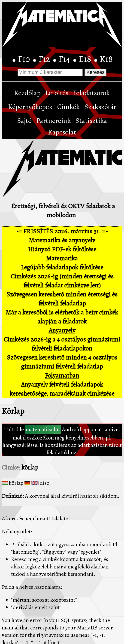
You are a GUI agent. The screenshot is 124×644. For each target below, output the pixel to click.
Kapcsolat (62, 132)
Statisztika (91, 121)
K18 (106, 59)
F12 (45, 59)
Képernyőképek (30, 107)
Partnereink (54, 121)
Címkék (69, 107)
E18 (86, 59)
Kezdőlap (27, 93)
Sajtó (24, 121)
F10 (25, 59)
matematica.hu (43, 429)
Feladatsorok (91, 93)
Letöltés (57, 93)
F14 (65, 59)
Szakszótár (100, 107)
